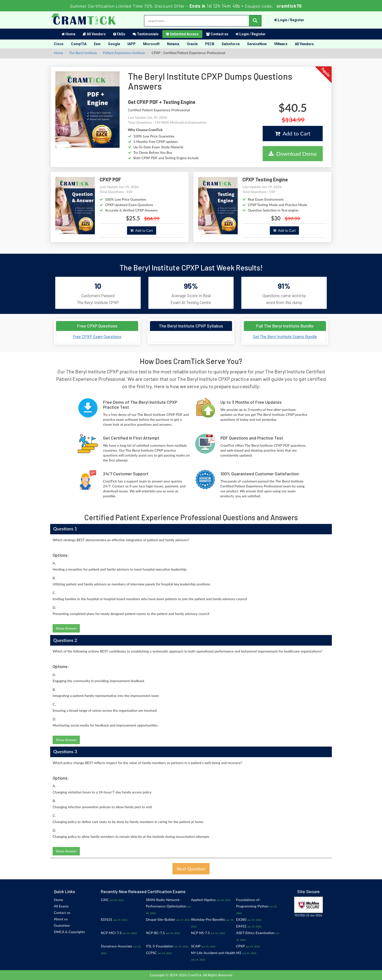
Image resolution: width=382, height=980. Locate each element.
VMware (281, 44)
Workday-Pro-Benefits (208, 919)
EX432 (241, 926)
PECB (210, 44)
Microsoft (151, 44)
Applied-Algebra (203, 900)
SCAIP (196, 946)
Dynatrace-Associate (117, 946)
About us (61, 919)
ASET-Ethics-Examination (255, 933)
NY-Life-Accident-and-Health (213, 953)
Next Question (191, 869)
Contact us (217, 34)
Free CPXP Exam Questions (97, 337)
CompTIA (79, 44)
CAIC (105, 900)
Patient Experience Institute (124, 53)
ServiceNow (257, 44)
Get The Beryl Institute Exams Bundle (285, 337)
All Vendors (94, 34)
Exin (97, 44)
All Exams (61, 906)
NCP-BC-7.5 (155, 933)
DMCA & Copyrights (69, 932)
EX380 (241, 919)
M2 (239, 953)
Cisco (59, 44)
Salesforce (231, 44)
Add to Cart (293, 133)
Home (68, 34)
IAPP (132, 44)
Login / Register (289, 20)
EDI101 (107, 919)
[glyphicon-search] (255, 21)
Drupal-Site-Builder (161, 919)
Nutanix (173, 44)
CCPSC (151, 953)
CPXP (241, 946)
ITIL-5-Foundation (160, 946)
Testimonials (146, 34)
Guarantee (62, 925)
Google (114, 44)
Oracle (192, 44)
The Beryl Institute (83, 53)
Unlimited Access (182, 34)
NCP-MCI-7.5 (111, 933)
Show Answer (66, 628)
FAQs (119, 34)
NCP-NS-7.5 (200, 933)
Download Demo (293, 154)
